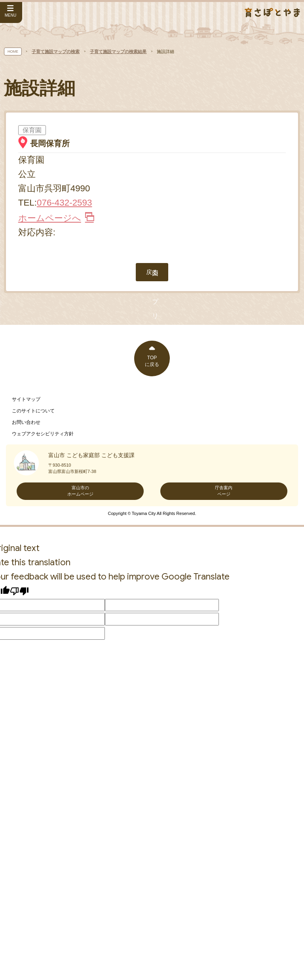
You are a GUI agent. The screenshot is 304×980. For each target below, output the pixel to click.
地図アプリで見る (152, 259)
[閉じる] (165, 359)
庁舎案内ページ (224, 748)
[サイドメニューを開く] (11, 12)
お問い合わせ (26, 680)
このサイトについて (33, 668)
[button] (152, 389)
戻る (152, 529)
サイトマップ (26, 657)
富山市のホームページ (80, 748)
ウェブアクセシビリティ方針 (43, 691)
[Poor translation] (19, 848)
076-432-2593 (64, 203)
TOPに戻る (152, 619)
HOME (13, 51)
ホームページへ (56, 218)
